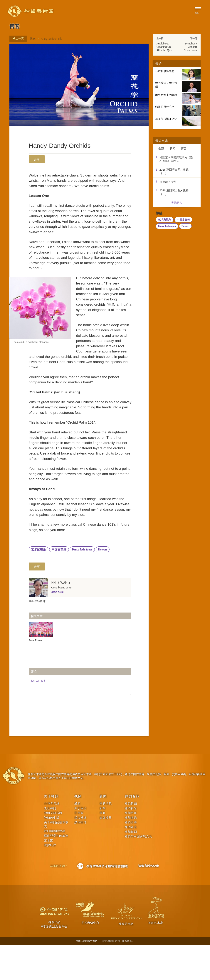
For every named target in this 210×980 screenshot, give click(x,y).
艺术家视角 (38, 584)
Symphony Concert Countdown (190, 47)
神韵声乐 (131, 847)
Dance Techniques (82, 584)
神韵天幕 (131, 857)
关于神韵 (51, 831)
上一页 (17, 39)
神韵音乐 (131, 843)
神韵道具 (131, 862)
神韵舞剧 (131, 866)
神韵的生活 (52, 852)
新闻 (172, 148)
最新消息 (106, 838)
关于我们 (80, 843)
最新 (77, 838)
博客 (33, 39)
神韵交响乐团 (53, 847)
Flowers (103, 584)
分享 (37, 159)
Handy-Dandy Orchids (51, 39)
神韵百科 (132, 831)
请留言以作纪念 (149, 901)
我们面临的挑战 (55, 866)
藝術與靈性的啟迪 (56, 870)
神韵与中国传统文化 (138, 871)
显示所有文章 (57, 626)
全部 (161, 148)
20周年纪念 (52, 838)
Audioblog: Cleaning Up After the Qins (164, 47)
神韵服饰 (131, 852)
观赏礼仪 (50, 880)
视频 (78, 831)
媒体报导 (80, 857)
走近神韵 (50, 843)
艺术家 (49, 875)
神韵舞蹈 (131, 838)
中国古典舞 (59, 584)
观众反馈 (80, 852)
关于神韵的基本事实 (56, 859)
